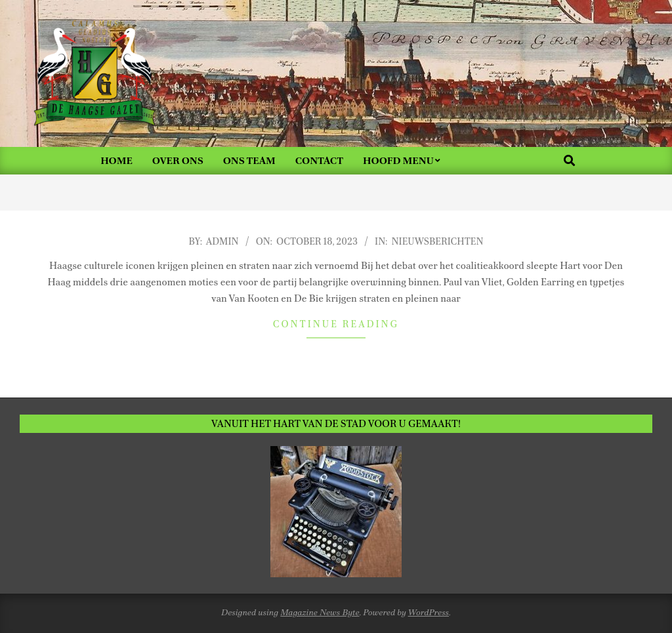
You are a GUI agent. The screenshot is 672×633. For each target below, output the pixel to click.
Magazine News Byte (320, 612)
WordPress (429, 612)
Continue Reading (336, 324)
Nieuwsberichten (438, 241)
